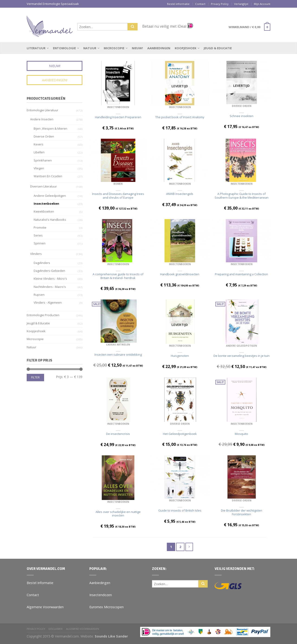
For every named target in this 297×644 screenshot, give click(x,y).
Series (38, 235)
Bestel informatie (178, 4)
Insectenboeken (118, 107)
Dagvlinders (42, 263)
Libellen (39, 152)
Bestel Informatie (40, 583)
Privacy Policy (220, 4)
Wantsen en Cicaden (48, 176)
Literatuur (36, 48)
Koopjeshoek (186, 48)
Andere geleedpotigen (241, 346)
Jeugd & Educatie (218, 48)
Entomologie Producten (43, 315)
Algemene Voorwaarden (45, 607)
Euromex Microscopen (107, 607)
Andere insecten (42, 119)
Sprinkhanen (43, 160)
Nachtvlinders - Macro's (50, 287)
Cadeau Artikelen (118, 345)
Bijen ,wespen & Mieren (50, 128)
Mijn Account (262, 4)
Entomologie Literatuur (42, 110)
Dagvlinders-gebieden (49, 271)
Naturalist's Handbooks (50, 220)
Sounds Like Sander (111, 636)
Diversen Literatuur (44, 186)
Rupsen (39, 295)
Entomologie (64, 48)
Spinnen (40, 243)
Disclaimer (56, 629)
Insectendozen (101, 595)
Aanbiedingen (159, 48)
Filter (35, 377)
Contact (200, 4)
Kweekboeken (44, 211)
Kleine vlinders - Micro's (50, 279)
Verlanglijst (241, 4)
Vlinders (36, 254)
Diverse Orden (242, 106)
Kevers (39, 144)
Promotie (40, 227)
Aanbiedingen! (55, 80)
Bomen (118, 184)
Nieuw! (137, 48)
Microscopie (114, 48)
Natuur (90, 48)
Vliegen (39, 168)
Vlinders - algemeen (48, 302)
